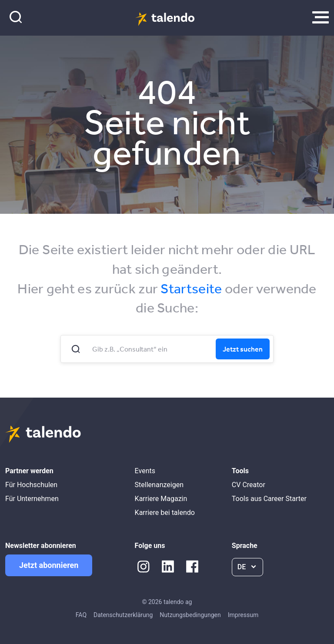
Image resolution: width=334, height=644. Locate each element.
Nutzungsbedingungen (190, 615)
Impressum (243, 615)
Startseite (191, 288)
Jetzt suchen (243, 349)
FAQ (81, 615)
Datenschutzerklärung (123, 615)
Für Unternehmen (32, 499)
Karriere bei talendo (165, 513)
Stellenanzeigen (159, 485)
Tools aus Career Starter (269, 499)
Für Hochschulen (31, 485)
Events (145, 471)
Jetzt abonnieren (49, 565)
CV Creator (249, 485)
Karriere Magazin (161, 499)
